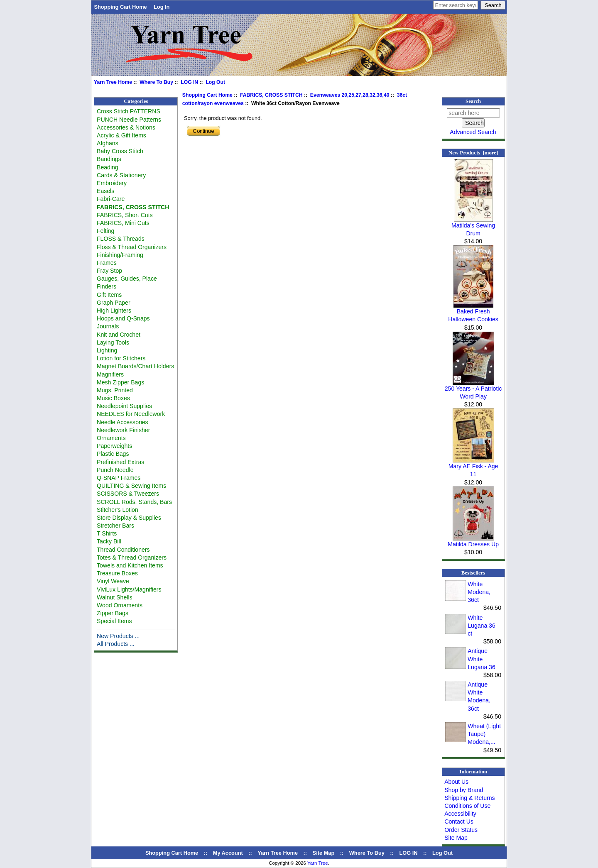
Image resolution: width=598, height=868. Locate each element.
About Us (456, 782)
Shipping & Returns (469, 798)
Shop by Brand (464, 790)
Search (473, 101)
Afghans (108, 143)
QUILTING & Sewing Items (131, 486)
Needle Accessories (123, 422)
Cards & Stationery (121, 175)
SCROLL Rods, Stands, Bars (134, 502)
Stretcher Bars (115, 526)
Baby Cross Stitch (120, 151)
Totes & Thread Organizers (132, 557)
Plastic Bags (113, 454)
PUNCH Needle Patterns (129, 120)
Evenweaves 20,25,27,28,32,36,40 (350, 95)
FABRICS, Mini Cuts (123, 223)
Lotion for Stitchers (121, 358)
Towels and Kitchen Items (130, 565)
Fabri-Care (111, 199)
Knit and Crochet (119, 335)
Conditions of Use (467, 806)
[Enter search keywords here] (456, 5)
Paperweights (114, 446)
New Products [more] (473, 153)
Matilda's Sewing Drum (473, 226)
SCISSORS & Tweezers (128, 494)
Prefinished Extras (120, 462)
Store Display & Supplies (129, 518)
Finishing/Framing (120, 255)
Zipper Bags (113, 613)
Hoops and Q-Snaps (123, 318)
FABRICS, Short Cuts (125, 215)
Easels (105, 191)
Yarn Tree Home (113, 82)
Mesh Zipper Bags (120, 382)
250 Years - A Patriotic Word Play (473, 390)
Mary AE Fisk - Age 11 (473, 467)
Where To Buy (156, 82)
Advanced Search (473, 132)
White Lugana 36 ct (482, 626)
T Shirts (107, 533)
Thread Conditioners (123, 550)
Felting (105, 231)
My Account (228, 853)
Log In (162, 7)
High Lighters (114, 311)
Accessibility (460, 814)
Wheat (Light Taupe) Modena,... (484, 734)
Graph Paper (114, 303)
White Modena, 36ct (479, 592)
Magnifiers (110, 374)
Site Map (456, 838)
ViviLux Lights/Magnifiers (129, 589)
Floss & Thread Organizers (132, 247)
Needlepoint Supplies (124, 406)
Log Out (215, 82)
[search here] (473, 113)
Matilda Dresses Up (473, 541)
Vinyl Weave (113, 581)
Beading (108, 167)
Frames (107, 263)
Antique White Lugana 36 (482, 659)
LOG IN (189, 82)
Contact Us (459, 822)
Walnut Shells (115, 597)
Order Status (461, 830)
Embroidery (112, 183)
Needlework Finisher (123, 430)
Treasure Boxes (117, 573)
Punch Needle (115, 470)
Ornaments (111, 438)
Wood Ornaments (120, 605)
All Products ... (116, 644)
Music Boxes (113, 398)
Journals (108, 326)
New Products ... (118, 636)
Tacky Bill (109, 541)
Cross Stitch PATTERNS (129, 111)
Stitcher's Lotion (118, 510)
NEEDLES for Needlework (131, 414)
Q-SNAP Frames (119, 478)
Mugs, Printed (115, 390)
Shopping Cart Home (120, 7)
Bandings (109, 159)
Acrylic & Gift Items (121, 135)
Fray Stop (109, 271)
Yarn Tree (318, 863)
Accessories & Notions (126, 127)
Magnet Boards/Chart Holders (135, 366)
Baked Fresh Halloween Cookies (473, 312)
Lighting (107, 350)
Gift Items (109, 295)
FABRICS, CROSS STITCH (271, 95)
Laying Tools (113, 342)
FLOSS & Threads (121, 239)
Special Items (114, 621)
